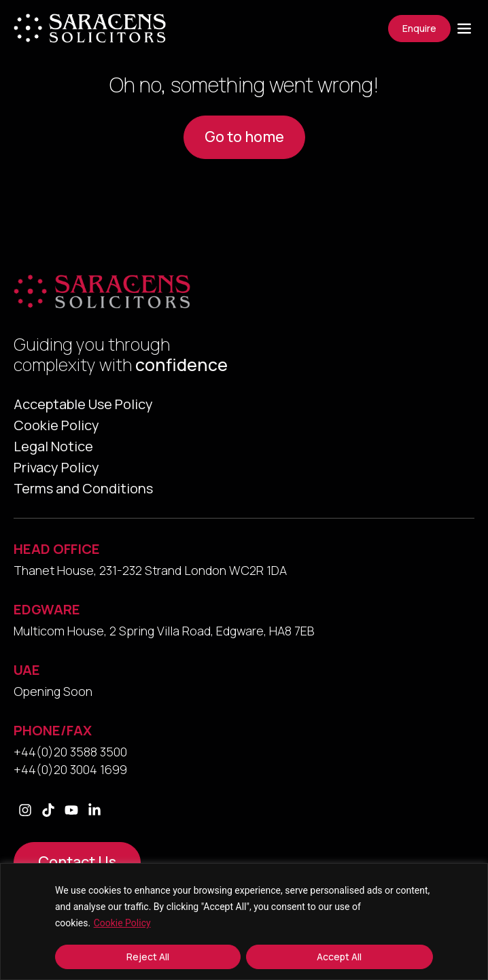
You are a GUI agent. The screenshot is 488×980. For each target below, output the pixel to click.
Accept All (339, 957)
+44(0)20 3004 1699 (70, 769)
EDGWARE (47, 609)
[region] (244, 922)
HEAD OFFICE (57, 549)
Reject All (148, 957)
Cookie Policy (122, 923)
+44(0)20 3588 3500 (70, 752)
